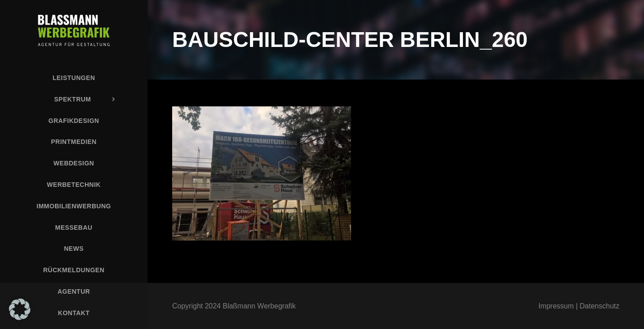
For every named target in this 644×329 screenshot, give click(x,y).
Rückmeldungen (74, 270)
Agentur (74, 291)
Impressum (556, 306)
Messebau (74, 228)
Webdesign (74, 163)
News (74, 249)
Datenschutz (600, 306)
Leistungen (74, 78)
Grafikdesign (74, 121)
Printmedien (74, 142)
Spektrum (73, 99)
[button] (20, 309)
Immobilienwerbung (74, 206)
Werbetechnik (74, 185)
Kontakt (74, 313)
